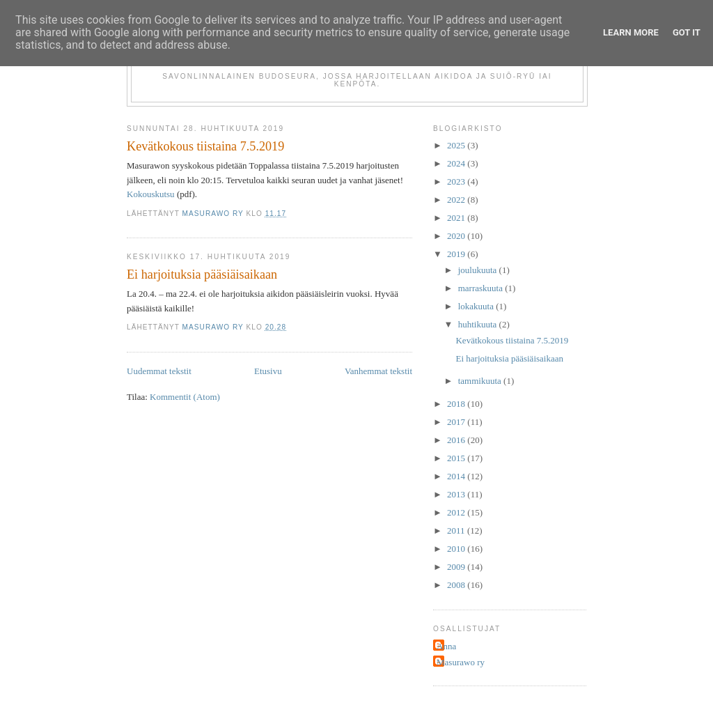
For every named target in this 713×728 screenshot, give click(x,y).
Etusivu (268, 371)
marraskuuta (482, 288)
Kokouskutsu (151, 194)
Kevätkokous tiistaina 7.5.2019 (205, 146)
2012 (457, 512)
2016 (457, 440)
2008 (457, 585)
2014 (457, 476)
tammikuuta (481, 381)
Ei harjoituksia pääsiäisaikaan (202, 274)
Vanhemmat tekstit (378, 371)
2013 (457, 494)
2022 (457, 200)
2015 (457, 458)
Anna (446, 646)
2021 (457, 218)
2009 (457, 567)
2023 (457, 181)
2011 (457, 530)
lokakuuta (477, 306)
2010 (457, 549)
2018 (457, 404)
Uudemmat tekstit (159, 371)
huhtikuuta (479, 324)
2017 (457, 422)
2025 (457, 145)
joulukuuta (479, 270)
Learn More (631, 32)
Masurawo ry (461, 662)
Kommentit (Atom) (185, 397)
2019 (457, 254)
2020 (457, 236)
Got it (687, 32)
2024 (457, 163)
